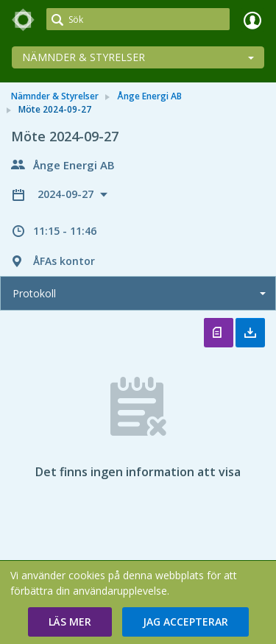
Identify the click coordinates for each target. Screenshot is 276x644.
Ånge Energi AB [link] (149, 96)
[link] (24, 20)
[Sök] (138, 19)
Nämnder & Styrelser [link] (55, 96)
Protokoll (34, 293)
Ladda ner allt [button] (250, 333)
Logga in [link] (252, 20)
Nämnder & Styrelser (84, 57)
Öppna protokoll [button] (219, 333)
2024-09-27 (67, 194)
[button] (70, 622)
